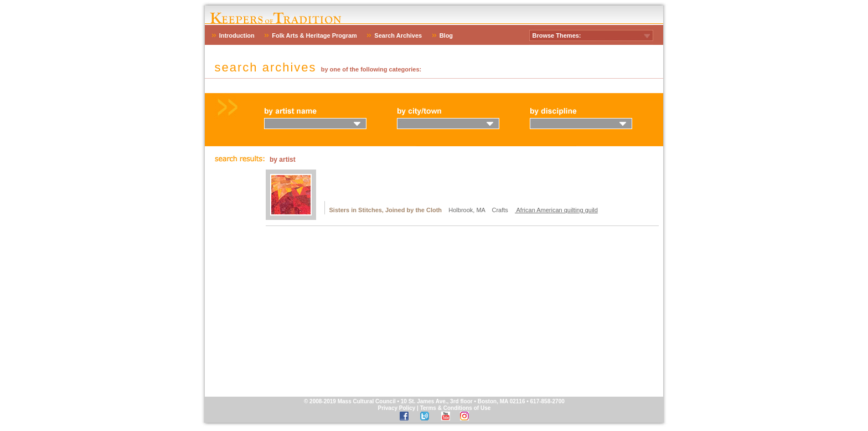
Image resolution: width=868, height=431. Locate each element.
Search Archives (398, 35)
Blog (446, 35)
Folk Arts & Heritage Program (314, 35)
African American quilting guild (556, 210)
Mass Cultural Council (367, 401)
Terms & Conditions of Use (456, 408)
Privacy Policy (396, 408)
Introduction (237, 35)
